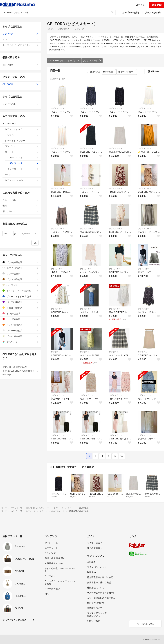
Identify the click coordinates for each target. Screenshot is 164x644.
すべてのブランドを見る (14, 620)
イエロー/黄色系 (20, 308)
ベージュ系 (20, 285)
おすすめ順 (109, 72)
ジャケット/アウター (22, 141)
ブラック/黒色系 (20, 262)
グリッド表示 (127, 72)
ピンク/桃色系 (20, 313)
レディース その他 (22, 180)
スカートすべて (23, 158)
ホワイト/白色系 (20, 268)
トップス (22, 135)
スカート (22, 152)
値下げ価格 (20, 65)
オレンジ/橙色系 (20, 325)
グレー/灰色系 (20, 274)
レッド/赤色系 (20, 319)
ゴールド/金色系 (20, 336)
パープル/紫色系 (20, 302)
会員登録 (157, 5)
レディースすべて (22, 129)
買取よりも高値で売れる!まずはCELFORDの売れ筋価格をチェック (20, 371)
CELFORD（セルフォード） (64, 60)
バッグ (22, 175)
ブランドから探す (153, 13)
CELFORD (20, 84)
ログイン (140, 5)
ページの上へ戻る (145, 624)
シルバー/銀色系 (20, 331)
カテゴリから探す (131, 13)
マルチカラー (20, 342)
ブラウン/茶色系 (20, 279)
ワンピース (22, 146)
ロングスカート (23, 169)
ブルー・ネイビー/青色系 (20, 296)
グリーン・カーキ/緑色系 (20, 291)
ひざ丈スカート (92, 60)
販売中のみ (94, 72)
